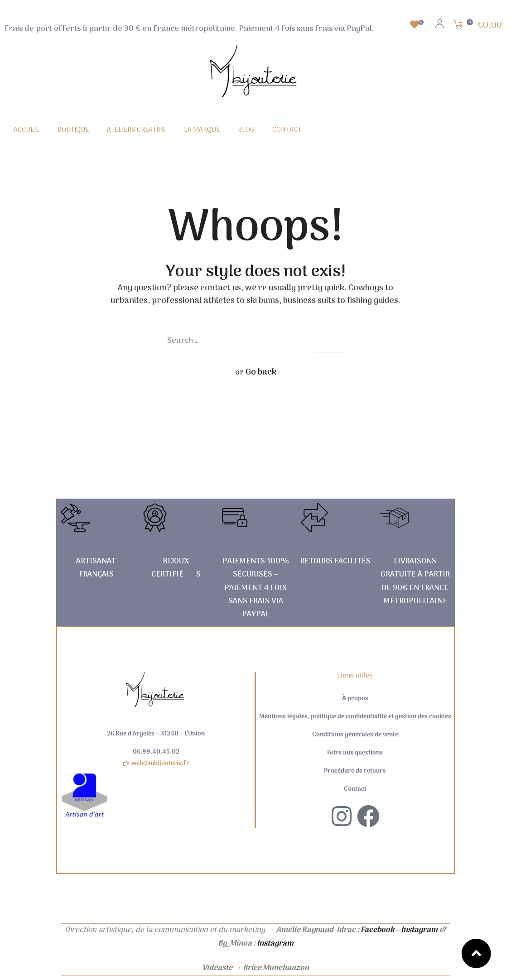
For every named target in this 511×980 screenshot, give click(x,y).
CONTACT (287, 130)
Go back (261, 372)
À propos (355, 699)
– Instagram (417, 930)
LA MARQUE (202, 130)
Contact (355, 789)
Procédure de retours (355, 771)
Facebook (377, 930)
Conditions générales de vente (355, 735)
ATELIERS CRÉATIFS (136, 130)
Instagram (275, 944)
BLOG (246, 130)
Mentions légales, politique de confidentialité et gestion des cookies (355, 717)
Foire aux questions (355, 753)
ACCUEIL (27, 130)
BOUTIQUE (73, 130)
